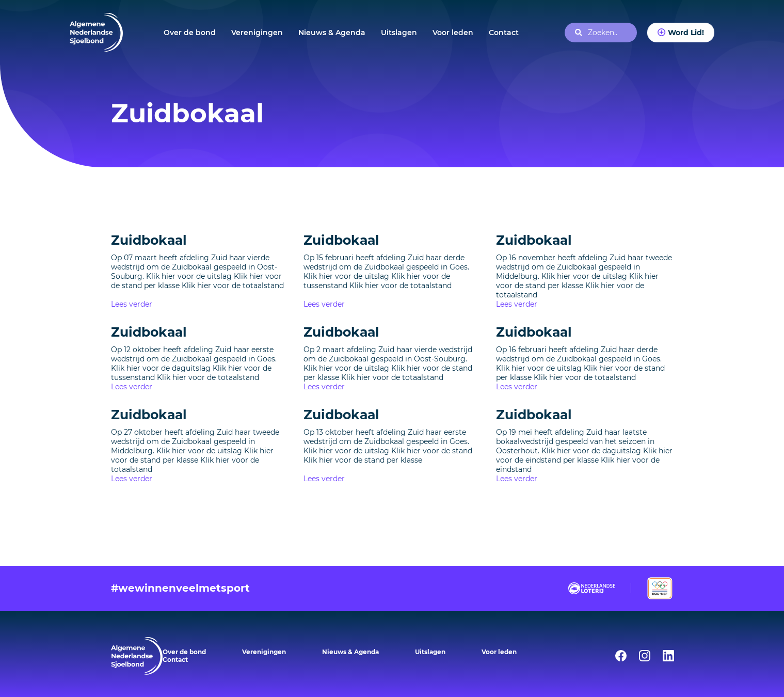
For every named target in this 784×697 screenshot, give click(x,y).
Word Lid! (685, 32)
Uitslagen (399, 33)
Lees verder (132, 304)
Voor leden (453, 33)
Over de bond (190, 33)
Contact (504, 33)
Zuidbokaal (149, 240)
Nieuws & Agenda (332, 33)
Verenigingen (257, 33)
